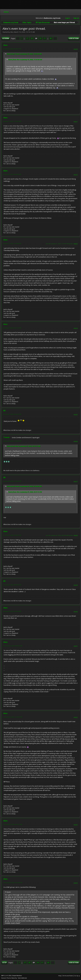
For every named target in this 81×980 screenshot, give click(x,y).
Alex (5, 45)
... (25, 38)
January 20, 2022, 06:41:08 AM (12, 174)
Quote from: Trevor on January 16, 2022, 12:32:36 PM (24, 54)
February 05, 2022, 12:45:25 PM (13, 717)
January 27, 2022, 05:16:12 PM (12, 414)
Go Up (4, 962)
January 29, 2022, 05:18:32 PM (12, 535)
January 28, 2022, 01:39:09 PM (12, 441)
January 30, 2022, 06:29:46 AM (12, 611)
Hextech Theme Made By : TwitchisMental (14, 978)
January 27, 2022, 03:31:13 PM (12, 328)
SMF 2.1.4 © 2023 (6, 975)
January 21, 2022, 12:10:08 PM (12, 243)
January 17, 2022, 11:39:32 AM (12, 121)
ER (4, 410)
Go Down (6, 38)
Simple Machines (17, 975)
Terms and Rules (68, 975)
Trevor (7, 437)
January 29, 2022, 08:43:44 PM (12, 584)
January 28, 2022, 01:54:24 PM (12, 481)
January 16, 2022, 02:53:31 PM (12, 48)
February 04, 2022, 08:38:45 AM (13, 646)
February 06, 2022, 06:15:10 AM (13, 824)
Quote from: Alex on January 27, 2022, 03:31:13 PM (24, 446)
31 (45, 38)
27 (27, 38)
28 (32, 38)
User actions (74, 38)
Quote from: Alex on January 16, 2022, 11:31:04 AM (25, 59)
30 (40, 38)
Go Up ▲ (77, 975)
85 (51, 38)
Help (60, 975)
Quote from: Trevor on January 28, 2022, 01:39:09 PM (24, 486)
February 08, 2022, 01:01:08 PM (13, 882)
